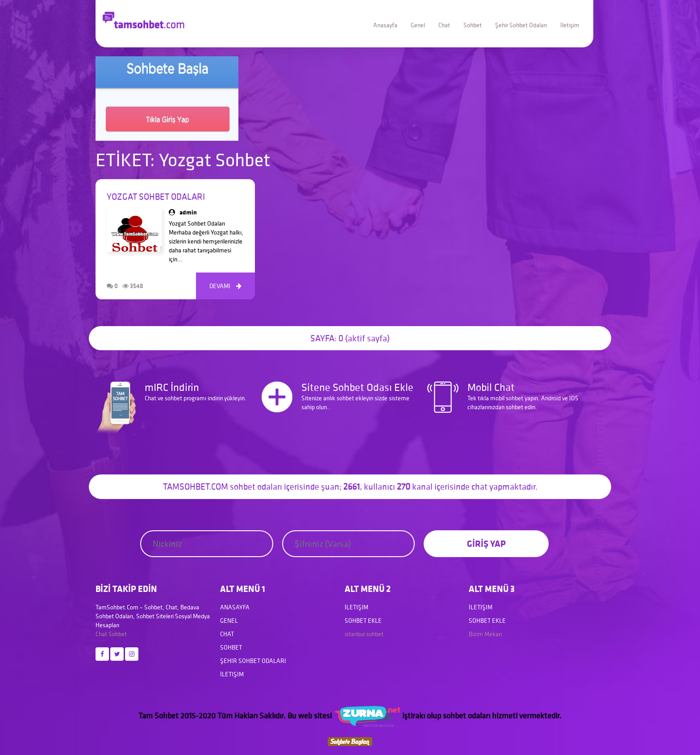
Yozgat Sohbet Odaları (156, 197)
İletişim (570, 25)
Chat (444, 25)
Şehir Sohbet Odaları (521, 25)
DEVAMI (225, 286)
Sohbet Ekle (363, 621)
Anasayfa (385, 25)
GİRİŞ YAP (486, 543)
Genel (418, 25)
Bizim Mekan (485, 634)
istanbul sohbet (364, 634)
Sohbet (473, 25)
